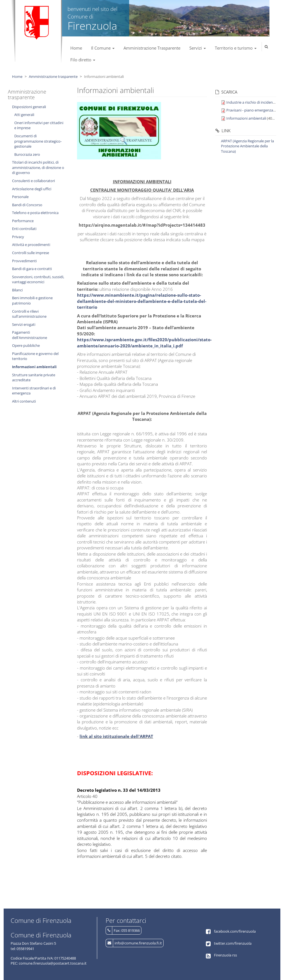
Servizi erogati (24, 324)
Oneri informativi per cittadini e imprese (39, 125)
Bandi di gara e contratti (32, 269)
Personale (20, 197)
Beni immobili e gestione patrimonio (32, 300)
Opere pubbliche (26, 345)
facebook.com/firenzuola (235, 931)
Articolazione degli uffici (32, 189)
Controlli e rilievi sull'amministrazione (29, 314)
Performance (23, 221)
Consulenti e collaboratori (33, 181)
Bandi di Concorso (27, 205)
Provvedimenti (24, 261)
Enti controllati (24, 229)
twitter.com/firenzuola (233, 943)
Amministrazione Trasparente (152, 48)
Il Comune (103, 48)
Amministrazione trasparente (53, 76)
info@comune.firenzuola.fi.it (138, 943)
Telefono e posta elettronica (35, 213)
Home (76, 48)
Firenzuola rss (225, 955)
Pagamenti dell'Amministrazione (30, 335)
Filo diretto (83, 60)
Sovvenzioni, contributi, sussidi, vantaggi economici (38, 279)
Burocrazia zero (27, 154)
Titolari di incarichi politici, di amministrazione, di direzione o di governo (38, 167)
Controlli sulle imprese (31, 253)
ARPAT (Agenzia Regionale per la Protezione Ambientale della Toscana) (247, 146)
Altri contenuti (24, 401)
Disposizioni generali (29, 107)
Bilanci (17, 290)
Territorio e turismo (236, 48)
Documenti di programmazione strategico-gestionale (38, 141)
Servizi (198, 48)
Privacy (18, 237)
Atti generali (24, 115)
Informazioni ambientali (34, 367)
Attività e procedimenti (31, 245)
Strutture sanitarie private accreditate (34, 378)
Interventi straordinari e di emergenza (34, 391)
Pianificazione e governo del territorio (35, 356)
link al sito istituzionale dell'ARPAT (116, 736)
